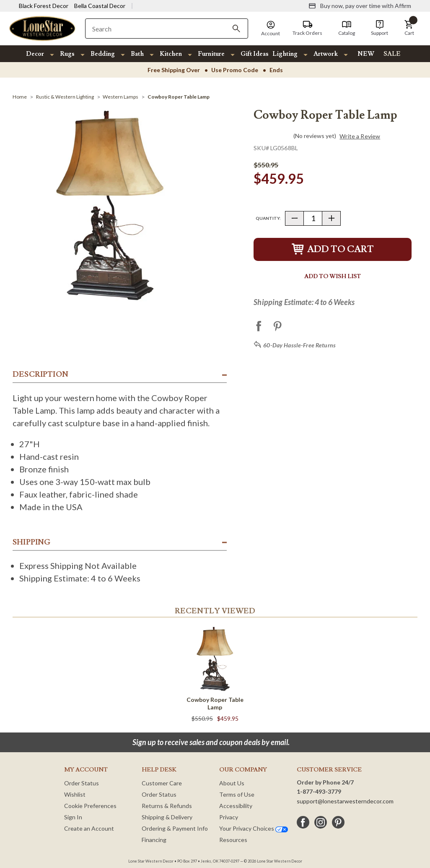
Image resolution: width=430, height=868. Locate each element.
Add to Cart (333, 249)
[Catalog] (347, 28)
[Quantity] (313, 218)
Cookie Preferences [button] (90, 806)
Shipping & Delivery (167, 817)
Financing (154, 840)
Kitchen (171, 54)
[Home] (20, 97)
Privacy (229, 817)
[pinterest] (338, 822)
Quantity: (268, 218)
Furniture (211, 54)
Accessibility (236, 806)
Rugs (67, 54)
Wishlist (75, 794)
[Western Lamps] (120, 97)
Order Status (82, 783)
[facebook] (303, 822)
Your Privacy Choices (254, 828)
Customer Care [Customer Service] (162, 783)
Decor (35, 54)
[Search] (236, 29)
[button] (409, 28)
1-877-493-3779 (319, 791)
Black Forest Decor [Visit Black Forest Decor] (44, 6)
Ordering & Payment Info (175, 828)
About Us (232, 783)
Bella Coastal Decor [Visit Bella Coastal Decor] (100, 6)
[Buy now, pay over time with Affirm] (360, 6)
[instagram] (321, 822)
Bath (137, 54)
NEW (366, 54)
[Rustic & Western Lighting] (65, 97)
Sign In (73, 817)
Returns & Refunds (167, 806)
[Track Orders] (307, 28)
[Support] (379, 28)
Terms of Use (237, 794)
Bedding (103, 54)
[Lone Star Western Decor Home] (42, 28)
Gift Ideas (255, 54)
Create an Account (89, 828)
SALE (392, 54)
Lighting (285, 54)
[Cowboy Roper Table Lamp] (179, 97)
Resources (233, 840)
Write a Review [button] (360, 136)
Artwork (326, 54)
